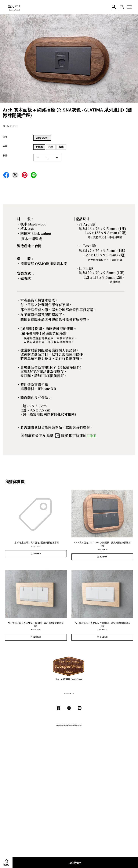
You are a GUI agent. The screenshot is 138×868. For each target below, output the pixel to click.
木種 (5, 146)
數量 (5, 156)
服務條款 (60, 726)
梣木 (51, 147)
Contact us (69, 694)
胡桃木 (39, 147)
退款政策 (78, 726)
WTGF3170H (42, 138)
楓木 (61, 147)
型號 (5, 137)
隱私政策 (69, 726)
